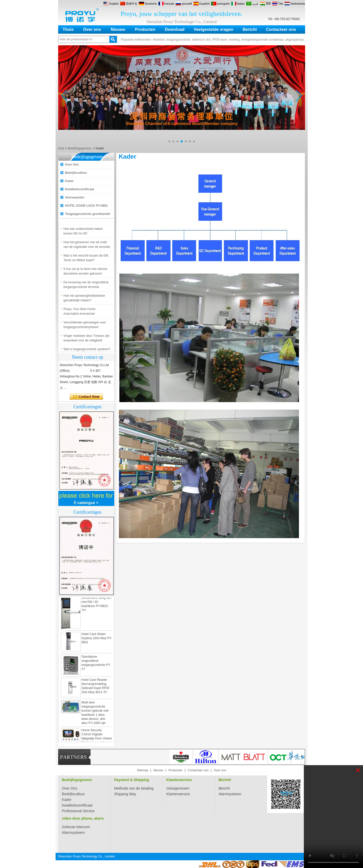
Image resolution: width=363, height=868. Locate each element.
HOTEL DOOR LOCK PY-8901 (86, 206)
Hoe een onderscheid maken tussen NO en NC (83, 232)
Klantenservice (179, 780)
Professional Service (78, 811)
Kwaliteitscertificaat (80, 189)
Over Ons (72, 165)
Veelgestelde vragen (214, 29)
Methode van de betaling (134, 788)
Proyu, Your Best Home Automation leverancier (80, 313)
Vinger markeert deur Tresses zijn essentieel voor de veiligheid (87, 339)
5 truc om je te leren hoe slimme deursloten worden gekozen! (86, 273)
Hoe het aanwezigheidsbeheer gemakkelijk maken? (84, 299)
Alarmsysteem (230, 794)
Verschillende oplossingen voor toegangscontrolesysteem (85, 326)
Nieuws (118, 29)
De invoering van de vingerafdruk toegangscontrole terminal (86, 286)
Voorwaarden (75, 197)
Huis (61, 148)
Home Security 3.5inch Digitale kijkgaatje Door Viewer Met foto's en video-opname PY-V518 (97, 740)
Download (175, 29)
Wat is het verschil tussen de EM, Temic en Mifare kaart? (86, 259)
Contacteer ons (281, 29)
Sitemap (143, 770)
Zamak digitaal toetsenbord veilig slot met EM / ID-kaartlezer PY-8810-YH (96, 603)
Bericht (250, 29)
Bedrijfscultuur (76, 173)
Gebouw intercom (76, 827)
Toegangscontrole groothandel (88, 214)
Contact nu (86, 397)
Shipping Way (125, 794)
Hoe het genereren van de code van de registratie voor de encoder (87, 246)
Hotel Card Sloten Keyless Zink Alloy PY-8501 (97, 639)
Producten (145, 29)
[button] (169, 141)
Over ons (92, 29)
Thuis (68, 29)
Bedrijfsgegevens (79, 148)
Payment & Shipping (132, 780)
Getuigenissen (178, 788)
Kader (69, 181)
